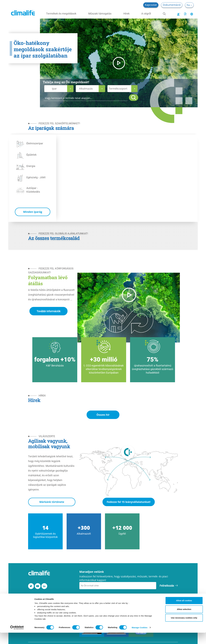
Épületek (31, 155)
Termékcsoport (118, 89)
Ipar (54, 89)
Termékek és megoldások (61, 13)
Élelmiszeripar (35, 143)
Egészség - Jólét (36, 177)
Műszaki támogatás (100, 13)
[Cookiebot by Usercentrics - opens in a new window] (17, 639)
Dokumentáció (172, 5)
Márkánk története (52, 502)
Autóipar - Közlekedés (33, 190)
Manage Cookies (140, 639)
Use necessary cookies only (184, 629)
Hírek (126, 13)
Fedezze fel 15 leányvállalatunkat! (129, 502)
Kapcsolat (151, 5)
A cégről (146, 13)
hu (189, 5)
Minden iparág (33, 212)
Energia (31, 166)
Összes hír (103, 415)
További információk (49, 311)
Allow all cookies (184, 612)
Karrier (32, 601)
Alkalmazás (86, 89)
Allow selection (184, 620)
